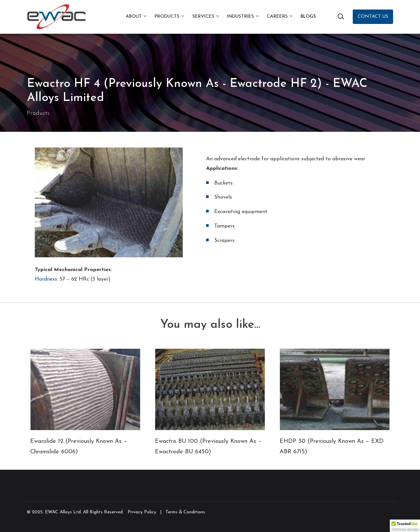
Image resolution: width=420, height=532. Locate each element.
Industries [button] (241, 17)
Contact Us (373, 17)
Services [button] (203, 17)
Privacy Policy (142, 512)
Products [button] (167, 17)
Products (38, 113)
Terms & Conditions (185, 512)
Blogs (308, 17)
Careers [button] (277, 17)
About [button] (134, 17)
